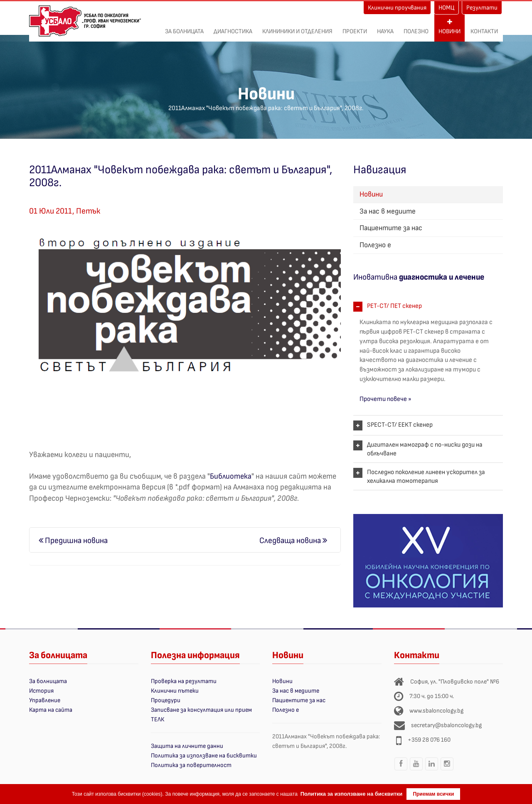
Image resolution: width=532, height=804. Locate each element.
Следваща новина (293, 541)
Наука (385, 27)
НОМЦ (446, 8)
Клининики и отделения (297, 27)
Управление (45, 700)
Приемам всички (433, 794)
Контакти (484, 27)
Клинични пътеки (175, 691)
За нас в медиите (388, 211)
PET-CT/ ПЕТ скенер (394, 306)
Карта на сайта (51, 710)
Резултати (482, 8)
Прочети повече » (385, 399)
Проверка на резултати (184, 681)
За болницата (184, 27)
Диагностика (233, 27)
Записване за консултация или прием (201, 710)
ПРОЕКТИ (355, 27)
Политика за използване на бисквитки (204, 756)
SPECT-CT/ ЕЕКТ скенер (400, 425)
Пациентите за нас (391, 228)
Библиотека (231, 476)
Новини (449, 27)
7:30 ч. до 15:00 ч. (432, 696)
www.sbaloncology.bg (436, 711)
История (41, 691)
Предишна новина (73, 541)
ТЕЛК (158, 719)
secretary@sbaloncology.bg (446, 725)
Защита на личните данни (187, 746)
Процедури (166, 700)
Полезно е (375, 245)
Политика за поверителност (191, 765)
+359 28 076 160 (429, 740)
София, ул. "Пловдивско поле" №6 (455, 682)
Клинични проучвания (397, 8)
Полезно (416, 27)
